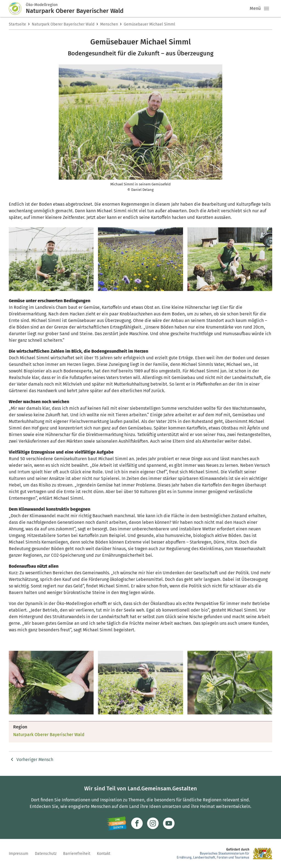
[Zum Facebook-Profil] (137, 823)
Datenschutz (46, 854)
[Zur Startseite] (17, 9)
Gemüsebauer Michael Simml (149, 24)
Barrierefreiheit (77, 854)
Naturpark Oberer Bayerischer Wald (63, 24)
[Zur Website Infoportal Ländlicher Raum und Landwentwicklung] (116, 823)
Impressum (19, 854)
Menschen (109, 24)
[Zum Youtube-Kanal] (169, 823)
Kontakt (104, 854)
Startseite (17, 24)
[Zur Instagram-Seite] (153, 823)
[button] (266, 9)
